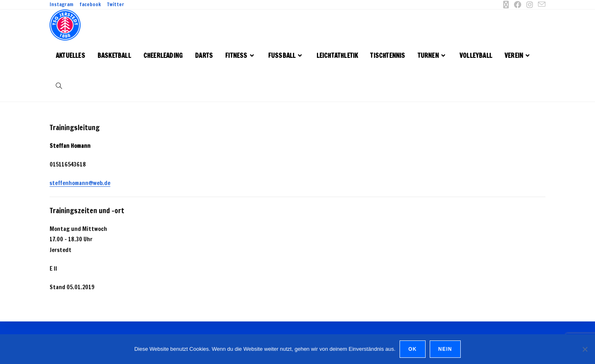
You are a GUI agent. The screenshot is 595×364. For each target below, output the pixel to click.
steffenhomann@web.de (80, 183)
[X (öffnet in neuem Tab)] (506, 5)
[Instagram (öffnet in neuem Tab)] (530, 5)
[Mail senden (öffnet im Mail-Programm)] (540, 5)
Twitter (116, 5)
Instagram (61, 5)
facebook (90, 5)
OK (412, 349)
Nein (445, 349)
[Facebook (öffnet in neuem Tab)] (518, 5)
